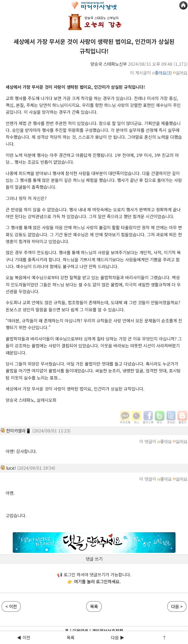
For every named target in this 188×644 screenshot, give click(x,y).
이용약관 (80, 631)
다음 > (177, 606)
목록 (70, 638)
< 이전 (11, 606)
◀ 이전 (24, 638)
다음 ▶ (118, 638)
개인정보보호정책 (107, 631)
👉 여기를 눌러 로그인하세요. (94, 581)
